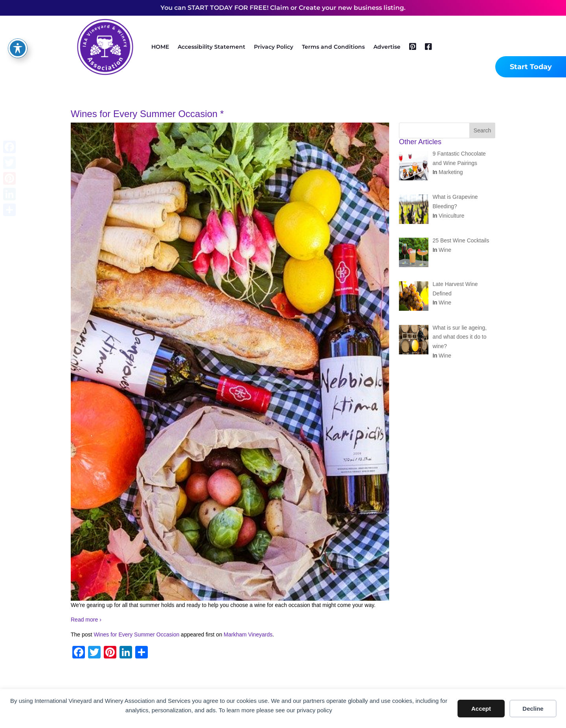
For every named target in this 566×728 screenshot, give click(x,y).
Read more (86, 620)
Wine (445, 250)
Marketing (451, 172)
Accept (481, 709)
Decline (533, 709)
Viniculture (451, 216)
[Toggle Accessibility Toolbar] (18, 36)
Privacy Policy (274, 47)
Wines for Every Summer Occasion (136, 634)
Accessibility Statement (211, 47)
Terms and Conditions (333, 47)
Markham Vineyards (248, 634)
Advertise (387, 47)
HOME (160, 47)
